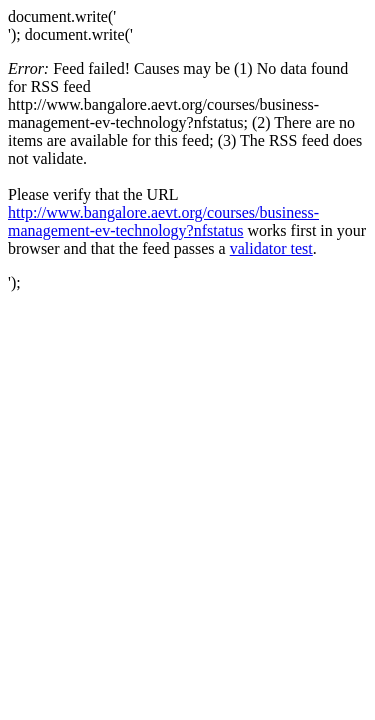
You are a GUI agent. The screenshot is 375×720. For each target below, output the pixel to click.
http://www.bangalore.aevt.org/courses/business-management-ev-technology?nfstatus (163, 221)
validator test (271, 248)
